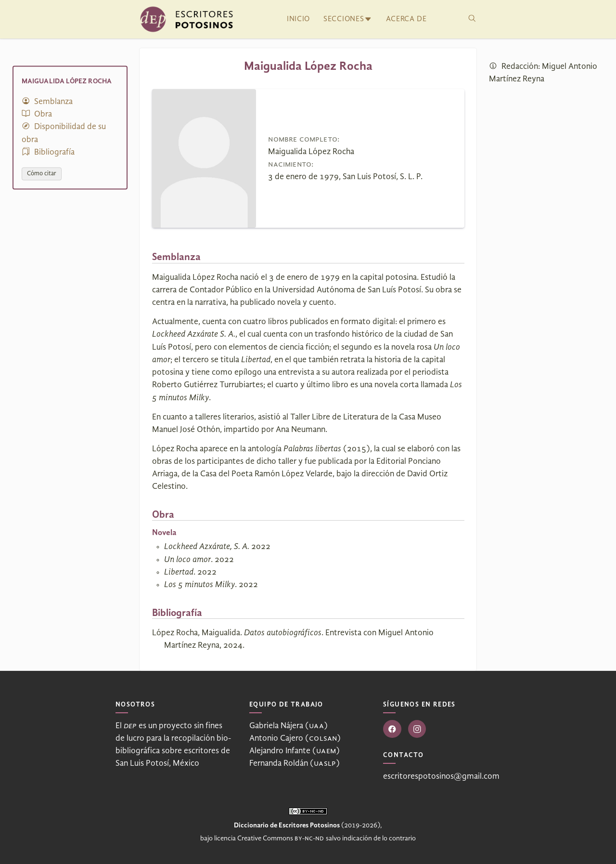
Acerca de (406, 19)
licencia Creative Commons (269, 838)
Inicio (298, 19)
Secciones (344, 19)
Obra (37, 114)
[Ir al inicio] (186, 19)
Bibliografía (48, 152)
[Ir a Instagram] (417, 729)
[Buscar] (472, 19)
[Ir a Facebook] (392, 729)
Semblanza (47, 101)
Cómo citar (42, 174)
